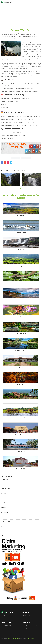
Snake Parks (21, 283)
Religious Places (26, 158)
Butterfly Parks (21, 317)
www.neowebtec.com (14, 638)
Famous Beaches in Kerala (7, 508)
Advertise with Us (26, 615)
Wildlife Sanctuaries (20, 418)
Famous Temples (20, 435)
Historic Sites (20, 367)
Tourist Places (16, 158)
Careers (24, 618)
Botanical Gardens (20, 350)
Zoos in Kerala (4, 517)
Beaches (21, 300)
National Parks (21, 216)
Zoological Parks (21, 334)
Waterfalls (21, 249)
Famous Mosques (20, 452)
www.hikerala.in (13, 635)
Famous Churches (20, 469)
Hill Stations (21, 266)
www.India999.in (30, 638)
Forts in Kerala (4, 536)
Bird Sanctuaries (21, 232)
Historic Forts (20, 401)
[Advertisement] (21, 15)
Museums (20, 384)
